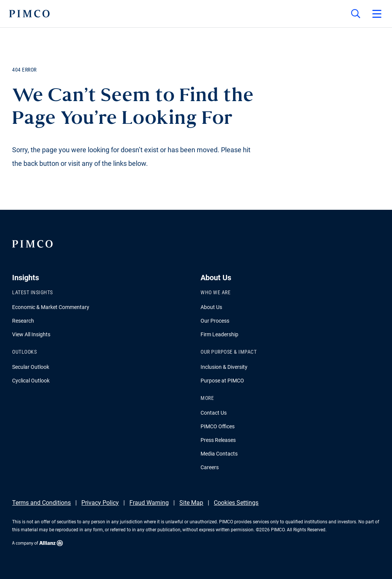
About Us (211, 307)
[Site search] (356, 14)
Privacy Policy (100, 503)
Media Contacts (219, 454)
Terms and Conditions (41, 503)
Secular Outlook (31, 367)
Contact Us (214, 413)
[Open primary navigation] (377, 14)
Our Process (215, 321)
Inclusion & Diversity (224, 367)
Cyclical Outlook (31, 381)
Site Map (191, 503)
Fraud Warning (149, 503)
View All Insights (31, 334)
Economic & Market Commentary (51, 307)
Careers (210, 467)
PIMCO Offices (218, 426)
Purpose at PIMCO (222, 381)
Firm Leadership (219, 334)
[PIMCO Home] (29, 14)
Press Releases (218, 440)
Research (23, 321)
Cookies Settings (236, 503)
